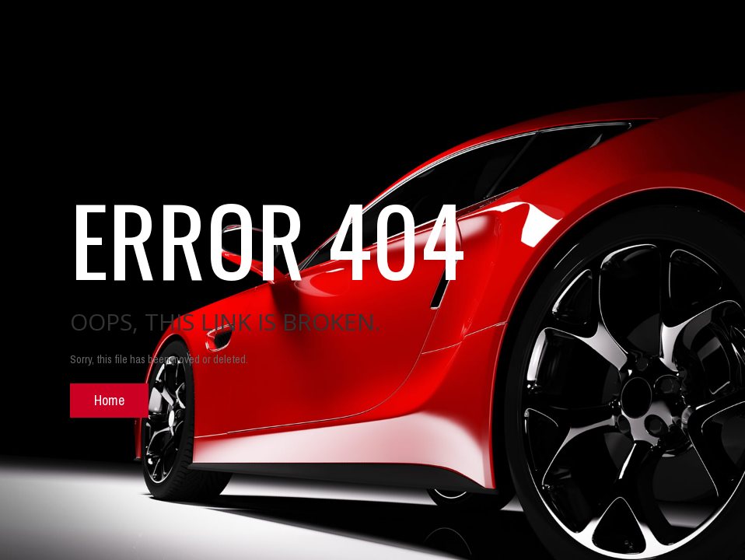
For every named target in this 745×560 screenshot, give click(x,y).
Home (109, 400)
